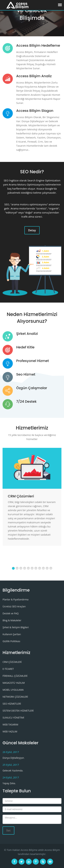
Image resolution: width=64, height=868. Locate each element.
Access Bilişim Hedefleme (38, 45)
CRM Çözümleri (21, 496)
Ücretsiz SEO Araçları (14, 606)
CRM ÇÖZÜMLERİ (12, 662)
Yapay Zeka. (9, 783)
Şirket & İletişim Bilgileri (16, 627)
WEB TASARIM (10, 725)
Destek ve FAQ (11, 613)
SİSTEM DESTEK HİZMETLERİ (18, 711)
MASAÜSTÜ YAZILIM (14, 683)
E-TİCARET (8, 669)
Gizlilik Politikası (11, 641)
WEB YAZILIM (10, 731)
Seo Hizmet (26, 374)
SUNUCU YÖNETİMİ (13, 718)
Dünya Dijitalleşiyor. (14, 758)
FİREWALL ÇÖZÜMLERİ (15, 676)
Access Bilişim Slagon (35, 111)
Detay (32, 230)
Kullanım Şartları (12, 634)
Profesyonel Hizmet (33, 361)
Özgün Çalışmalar (32, 388)
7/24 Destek (26, 402)
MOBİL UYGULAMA (13, 690)
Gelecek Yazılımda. (13, 771)
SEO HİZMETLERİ (12, 704)
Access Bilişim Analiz (34, 76)
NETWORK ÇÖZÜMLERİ (15, 697)
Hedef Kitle (25, 347)
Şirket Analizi (27, 334)
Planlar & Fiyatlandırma (16, 599)
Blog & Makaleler (12, 620)
